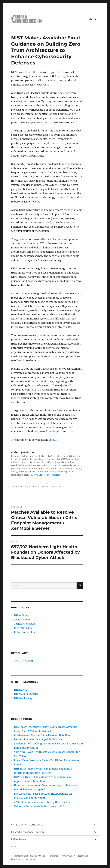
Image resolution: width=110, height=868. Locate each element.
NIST (55, 440)
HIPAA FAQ (21, 690)
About (15, 847)
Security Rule (22, 620)
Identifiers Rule (23, 628)
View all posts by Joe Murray (47, 475)
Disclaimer (30, 859)
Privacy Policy (68, 856)
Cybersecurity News (52, 486)
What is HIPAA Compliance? (28, 825)
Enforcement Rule (25, 632)
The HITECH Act (24, 661)
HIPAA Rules (21, 615)
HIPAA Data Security (26, 694)
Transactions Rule (25, 624)
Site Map (54, 856)
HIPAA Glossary (23, 698)
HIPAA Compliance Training (27, 832)
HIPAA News (19, 839)
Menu (93, 19)
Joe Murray (16, 486)
